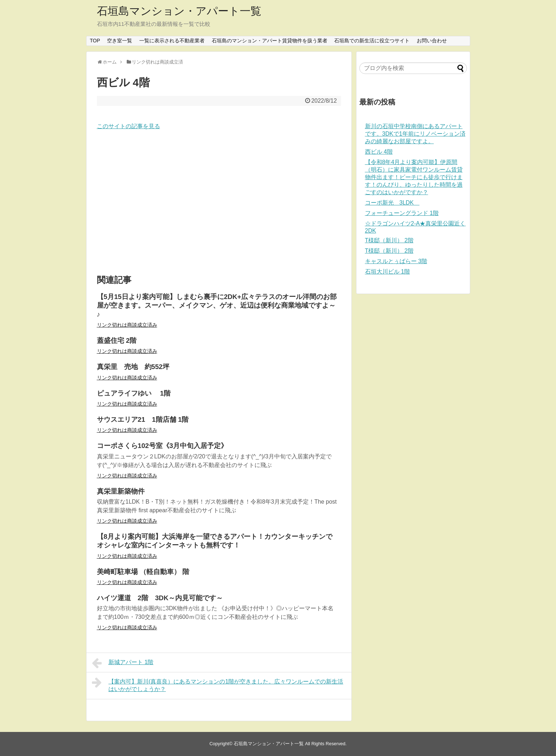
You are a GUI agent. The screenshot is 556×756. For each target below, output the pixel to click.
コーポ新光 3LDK (392, 203)
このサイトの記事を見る (129, 126)
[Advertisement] (219, 203)
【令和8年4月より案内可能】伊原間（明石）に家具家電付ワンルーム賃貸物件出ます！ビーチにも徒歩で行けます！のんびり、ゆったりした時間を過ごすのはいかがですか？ (414, 177)
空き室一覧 (120, 41)
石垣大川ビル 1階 (387, 272)
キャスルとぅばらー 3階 (396, 261)
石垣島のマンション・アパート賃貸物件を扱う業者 (270, 41)
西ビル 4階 (379, 152)
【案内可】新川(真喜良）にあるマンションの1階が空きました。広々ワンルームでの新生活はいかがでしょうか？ (218, 684)
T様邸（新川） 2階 (389, 240)
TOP (95, 41)
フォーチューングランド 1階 (402, 213)
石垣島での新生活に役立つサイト (372, 41)
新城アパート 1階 (123, 663)
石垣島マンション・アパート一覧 (179, 11)
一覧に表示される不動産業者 (172, 41)
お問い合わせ (432, 41)
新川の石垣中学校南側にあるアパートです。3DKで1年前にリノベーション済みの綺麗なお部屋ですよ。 (415, 134)
